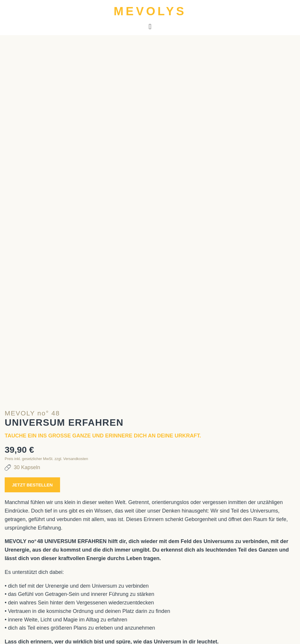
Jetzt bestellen (41, 453)
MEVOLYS (150, 11)
